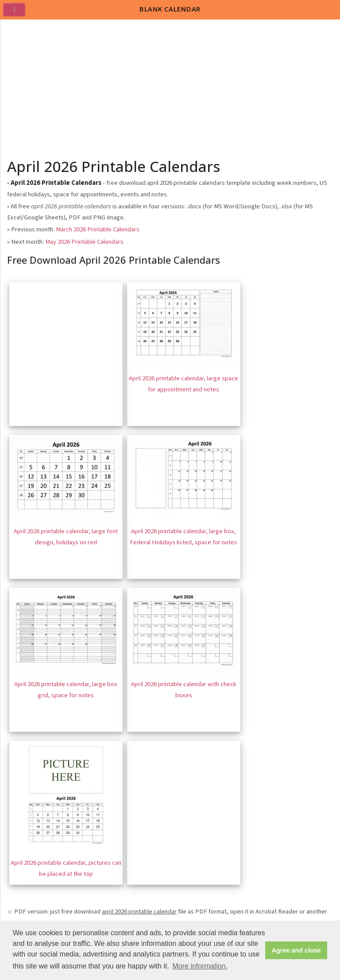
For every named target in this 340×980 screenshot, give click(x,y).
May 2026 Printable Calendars (84, 242)
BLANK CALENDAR (170, 9)
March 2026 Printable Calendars (98, 229)
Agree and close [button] (296, 950)
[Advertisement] (170, 86)
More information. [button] (200, 966)
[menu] (18, 13)
